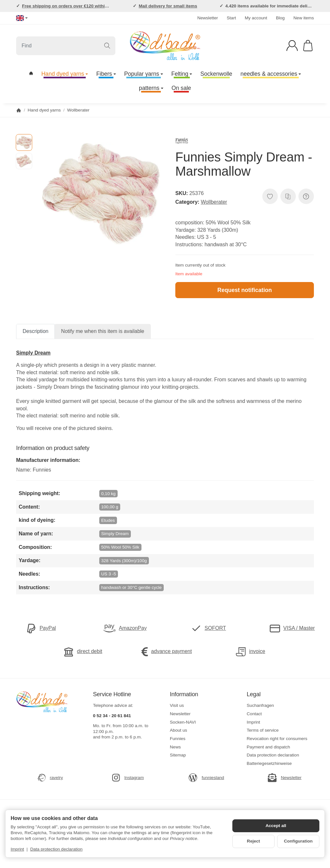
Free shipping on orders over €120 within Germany (75, 6)
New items (304, 18)
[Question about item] (306, 196)
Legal (254, 694)
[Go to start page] (165, 46)
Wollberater (214, 202)
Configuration (298, 841)
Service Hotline (112, 694)
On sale (181, 88)
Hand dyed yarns (65, 74)
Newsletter (208, 18)
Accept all (276, 826)
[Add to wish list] (270, 196)
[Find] (66, 46)
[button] (24, 142)
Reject (253, 841)
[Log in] (292, 46)
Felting (182, 74)
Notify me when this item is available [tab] (103, 331)
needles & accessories (271, 74)
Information (184, 694)
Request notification (244, 290)
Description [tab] (35, 331)
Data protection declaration (56, 849)
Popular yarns (144, 74)
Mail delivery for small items (168, 6)
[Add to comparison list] (288, 196)
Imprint (17, 849)
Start (232, 18)
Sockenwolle (216, 74)
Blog (280, 18)
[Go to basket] (308, 46)
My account (256, 18)
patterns (151, 88)
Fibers (106, 74)
